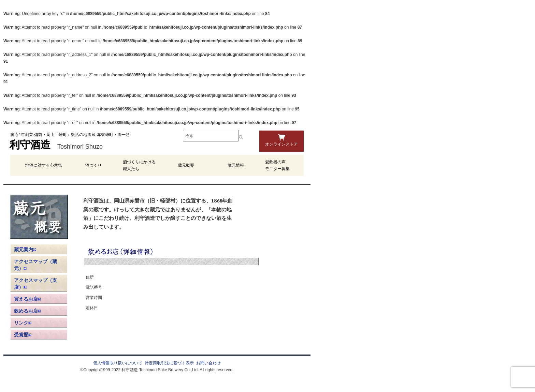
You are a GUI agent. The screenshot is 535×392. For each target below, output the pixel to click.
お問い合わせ (208, 363)
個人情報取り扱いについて (118, 363)
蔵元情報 (236, 165)
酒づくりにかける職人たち (139, 165)
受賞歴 (23, 335)
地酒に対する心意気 (44, 165)
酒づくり (93, 165)
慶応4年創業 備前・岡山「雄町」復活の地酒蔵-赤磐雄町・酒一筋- (71, 135)
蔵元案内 (25, 250)
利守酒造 (30, 146)
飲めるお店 (27, 311)
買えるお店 (27, 299)
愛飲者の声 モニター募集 (277, 165)
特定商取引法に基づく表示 (169, 363)
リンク (23, 323)
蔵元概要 (186, 165)
